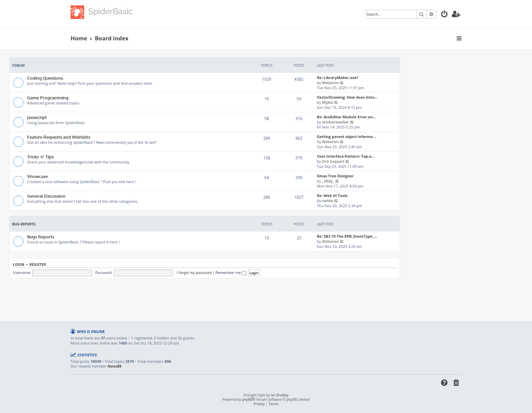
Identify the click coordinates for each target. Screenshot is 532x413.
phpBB (247, 400)
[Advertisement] (205, 297)
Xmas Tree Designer (335, 176)
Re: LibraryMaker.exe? (338, 77)
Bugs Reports (41, 237)
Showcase (37, 176)
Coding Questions (45, 78)
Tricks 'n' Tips (40, 156)
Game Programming (48, 97)
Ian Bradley (280, 395)
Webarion (330, 83)
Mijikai (328, 102)
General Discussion (46, 196)
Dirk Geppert (333, 161)
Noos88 (115, 366)
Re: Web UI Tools (332, 195)
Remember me (231, 273)
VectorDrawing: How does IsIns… (347, 97)
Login (19, 264)
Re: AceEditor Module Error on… (346, 117)
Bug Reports (24, 224)
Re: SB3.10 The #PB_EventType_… (347, 236)
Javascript (37, 117)
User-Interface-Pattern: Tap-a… (346, 156)
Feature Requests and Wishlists (59, 137)
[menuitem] (444, 15)
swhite (328, 201)
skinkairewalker (336, 122)
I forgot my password (194, 273)
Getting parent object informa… (346, 136)
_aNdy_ (328, 181)
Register (38, 264)
